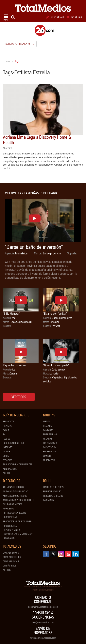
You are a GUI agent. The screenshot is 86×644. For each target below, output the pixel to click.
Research (48, 426)
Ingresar (75, 17)
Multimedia (49, 460)
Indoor (7, 452)
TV (4, 435)
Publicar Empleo (52, 492)
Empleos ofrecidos (53, 487)
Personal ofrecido (53, 496)
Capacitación (50, 447)
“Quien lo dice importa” (56, 365)
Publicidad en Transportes (17, 465)
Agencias (48, 439)
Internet (8, 447)
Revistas (8, 426)
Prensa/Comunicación (14, 513)
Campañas (48, 430)
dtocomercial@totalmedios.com (43, 607)
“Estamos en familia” (55, 314)
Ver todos (19, 397)
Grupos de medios (13, 504)
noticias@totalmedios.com (43, 638)
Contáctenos (10, 566)
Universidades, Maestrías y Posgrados (18, 536)
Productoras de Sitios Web (17, 522)
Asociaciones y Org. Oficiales (18, 500)
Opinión (47, 456)
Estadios (8, 460)
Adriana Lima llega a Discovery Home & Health (37, 140)
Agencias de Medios (13, 487)
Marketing (9, 509)
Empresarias (50, 435)
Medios (47, 422)
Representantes (12, 530)
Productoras (10, 517)
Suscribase (55, 17)
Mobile (7, 473)
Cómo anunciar (11, 562)
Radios (7, 439)
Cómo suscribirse (12, 557)
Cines (6, 456)
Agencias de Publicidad (16, 492)
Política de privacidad (43, 590)
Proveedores (10, 526)
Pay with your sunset (15, 365)
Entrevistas (49, 452)
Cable (6, 430)
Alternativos (10, 469)
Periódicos (9, 422)
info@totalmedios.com (43, 622)
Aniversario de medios (15, 496)
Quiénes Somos (11, 553)
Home (8, 61)
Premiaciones (50, 443)
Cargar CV (49, 500)
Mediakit (8, 570)
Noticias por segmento (20, 44)
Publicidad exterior (14, 443)
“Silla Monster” (12, 314)
